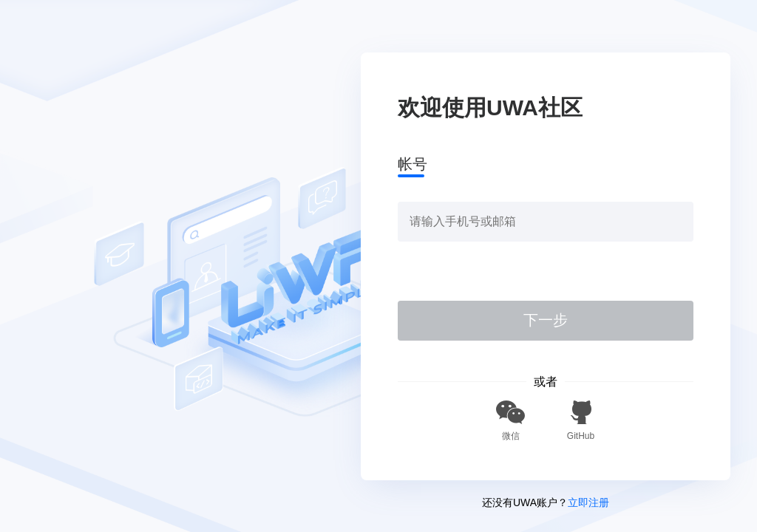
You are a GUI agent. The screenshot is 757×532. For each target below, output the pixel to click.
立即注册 (588, 502)
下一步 (546, 320)
